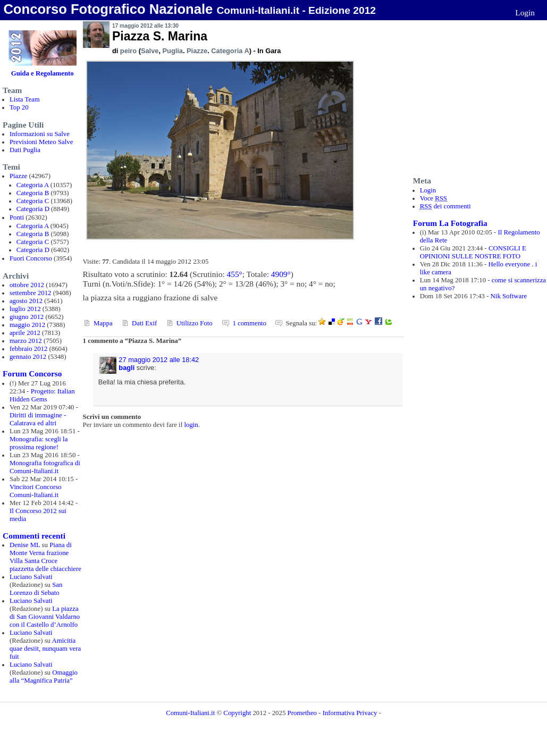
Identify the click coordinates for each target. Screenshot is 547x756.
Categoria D (33, 209)
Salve (150, 51)
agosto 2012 (26, 301)
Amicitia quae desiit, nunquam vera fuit (45, 649)
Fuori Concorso (31, 258)
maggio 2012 (27, 325)
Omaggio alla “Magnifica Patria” (44, 677)
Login (525, 12)
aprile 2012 (25, 333)
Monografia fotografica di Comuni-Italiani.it (45, 467)
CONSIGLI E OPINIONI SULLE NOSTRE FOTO (473, 252)
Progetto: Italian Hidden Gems (42, 395)
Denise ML (25, 545)
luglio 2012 (25, 309)
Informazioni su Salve (40, 134)
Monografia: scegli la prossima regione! (39, 443)
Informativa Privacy (350, 713)
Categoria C (33, 201)
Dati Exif (144, 323)
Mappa (103, 323)
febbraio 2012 (28, 349)
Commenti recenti (34, 536)
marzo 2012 (26, 341)
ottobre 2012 (27, 285)
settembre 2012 (31, 293)
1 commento (249, 323)
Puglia (173, 51)
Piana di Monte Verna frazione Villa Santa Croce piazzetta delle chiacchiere (45, 557)
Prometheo (302, 713)
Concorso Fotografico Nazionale (108, 9)
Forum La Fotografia (450, 223)
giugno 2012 (27, 317)
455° (235, 274)
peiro (128, 51)
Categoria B (33, 193)
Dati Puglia (25, 150)
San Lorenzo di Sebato (36, 589)
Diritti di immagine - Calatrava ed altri (38, 419)
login (191, 425)
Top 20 (19, 107)
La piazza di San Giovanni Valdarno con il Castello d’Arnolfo (45, 617)
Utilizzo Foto (195, 323)
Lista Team (25, 99)
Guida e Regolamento (43, 73)
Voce (434, 198)
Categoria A (33, 185)
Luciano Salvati (31, 577)
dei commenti (445, 206)
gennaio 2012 (28, 357)
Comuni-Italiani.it (190, 713)
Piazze (18, 176)
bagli (127, 368)
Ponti (17, 217)
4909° (281, 274)
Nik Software (509, 296)
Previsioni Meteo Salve (41, 142)
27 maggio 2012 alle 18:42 (159, 360)
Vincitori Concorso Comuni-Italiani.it (36, 491)
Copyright (238, 713)
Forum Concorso (32, 373)
